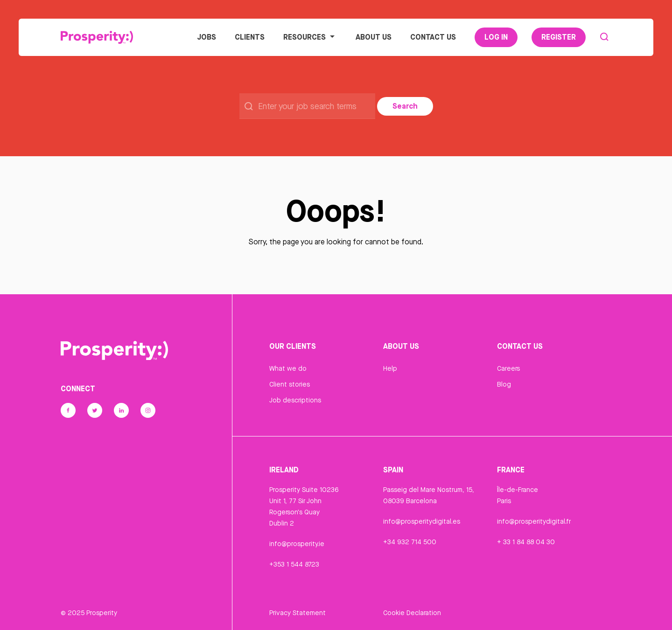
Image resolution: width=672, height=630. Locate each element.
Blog (504, 384)
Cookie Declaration (412, 613)
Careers (508, 368)
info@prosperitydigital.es (422, 521)
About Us (374, 37)
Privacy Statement (297, 613)
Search (405, 106)
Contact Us (433, 37)
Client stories (290, 384)
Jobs (206, 37)
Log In (496, 37)
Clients (250, 37)
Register (559, 37)
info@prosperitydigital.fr (534, 521)
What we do (288, 368)
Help (390, 368)
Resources (310, 37)
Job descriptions (295, 400)
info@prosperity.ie (297, 544)
